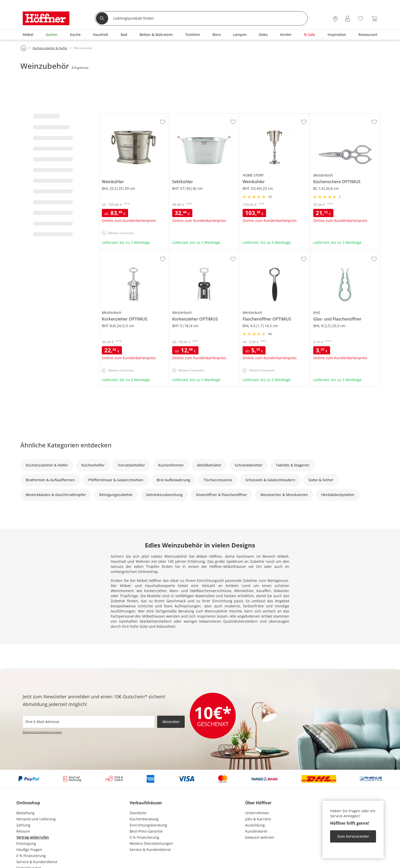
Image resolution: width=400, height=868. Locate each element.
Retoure (23, 831)
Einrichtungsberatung (148, 825)
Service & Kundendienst (37, 862)
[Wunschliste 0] (361, 18)
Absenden (171, 722)
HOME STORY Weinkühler (262, 116)
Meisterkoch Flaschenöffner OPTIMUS (272, 253)
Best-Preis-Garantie (146, 831)
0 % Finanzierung (31, 856)
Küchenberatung (144, 819)
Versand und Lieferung (36, 819)
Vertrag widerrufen (33, 837)
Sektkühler (179, 116)
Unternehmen (257, 813)
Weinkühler (109, 116)
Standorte (138, 813)
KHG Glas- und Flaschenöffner (336, 253)
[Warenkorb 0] (374, 19)
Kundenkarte (256, 831)
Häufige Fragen (29, 850)
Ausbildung (255, 825)
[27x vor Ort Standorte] (335, 19)
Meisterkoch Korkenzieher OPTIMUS (130, 253)
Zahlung (23, 825)
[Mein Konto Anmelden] (347, 19)
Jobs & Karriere (258, 819)
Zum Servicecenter (353, 836)
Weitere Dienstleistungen (151, 843)
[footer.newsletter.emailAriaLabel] (89, 722)
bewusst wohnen (260, 837)
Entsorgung (26, 843)
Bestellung (25, 813)
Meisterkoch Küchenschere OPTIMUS (342, 116)
